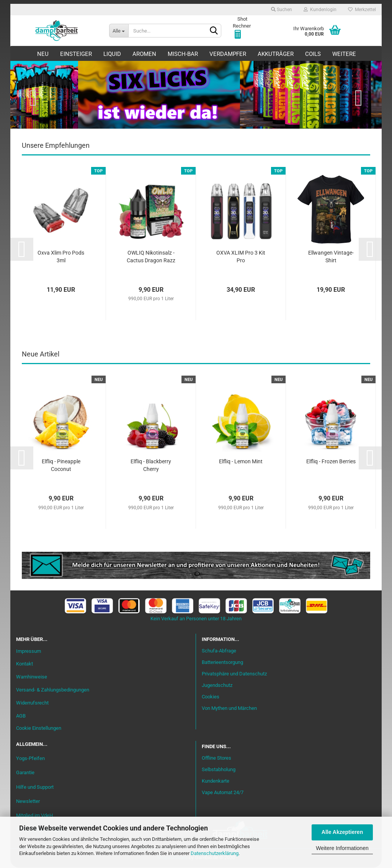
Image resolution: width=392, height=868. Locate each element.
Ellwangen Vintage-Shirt (331, 257)
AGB (21, 716)
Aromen (144, 54)
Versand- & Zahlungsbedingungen (53, 690)
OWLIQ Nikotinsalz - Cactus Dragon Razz (151, 257)
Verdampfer (228, 54)
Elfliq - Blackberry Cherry (151, 465)
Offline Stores (216, 758)
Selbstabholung (219, 770)
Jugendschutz (217, 686)
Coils (313, 54)
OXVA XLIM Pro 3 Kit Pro (241, 257)
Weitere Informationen (342, 848)
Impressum (29, 651)
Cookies (211, 697)
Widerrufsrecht (32, 703)
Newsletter (28, 802)
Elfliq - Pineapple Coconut (61, 465)
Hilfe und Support (35, 787)
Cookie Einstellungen (39, 728)
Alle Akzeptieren (342, 832)
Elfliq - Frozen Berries (331, 461)
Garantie (25, 773)
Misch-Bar (183, 54)
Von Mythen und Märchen (229, 708)
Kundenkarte (216, 781)
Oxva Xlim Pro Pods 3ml (61, 257)
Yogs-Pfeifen (30, 759)
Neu (43, 54)
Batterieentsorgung (222, 663)
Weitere (344, 54)
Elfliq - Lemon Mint (241, 461)
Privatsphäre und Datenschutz (234, 674)
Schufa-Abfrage (219, 651)
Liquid (112, 54)
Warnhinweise (32, 677)
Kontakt (24, 664)
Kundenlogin (320, 10)
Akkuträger (276, 54)
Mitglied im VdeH (34, 816)
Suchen (282, 10)
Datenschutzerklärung (215, 853)
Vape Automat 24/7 (223, 793)
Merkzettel (362, 10)
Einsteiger (76, 54)
